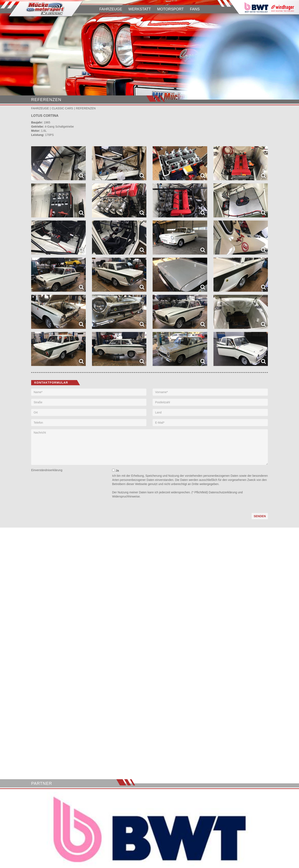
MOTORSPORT (170, 9)
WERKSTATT (140, 9)
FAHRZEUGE (111, 9)
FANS (195, 9)
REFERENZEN (86, 108)
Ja (115, 471)
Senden (260, 516)
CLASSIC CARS (62, 108)
